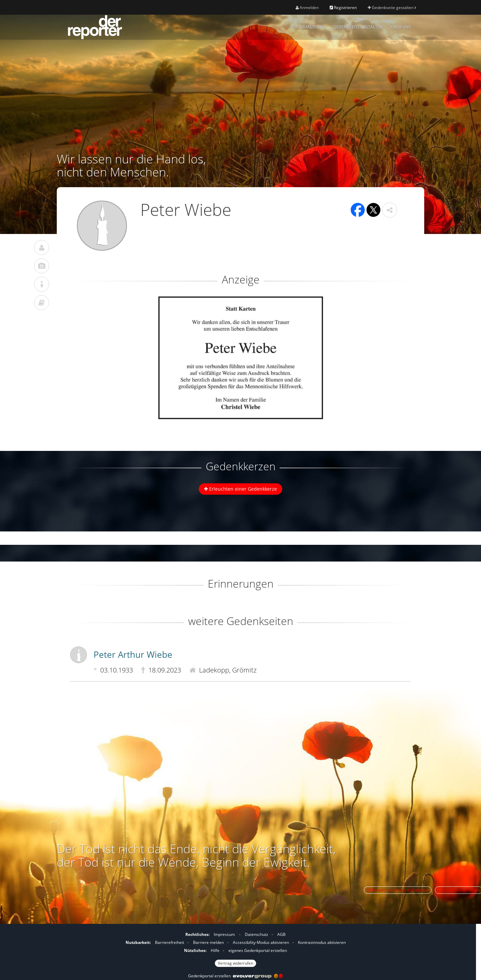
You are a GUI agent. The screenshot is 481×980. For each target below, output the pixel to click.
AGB (281, 934)
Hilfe (215, 950)
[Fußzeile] (235, 948)
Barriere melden (208, 942)
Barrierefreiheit (170, 942)
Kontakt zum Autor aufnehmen (398, 890)
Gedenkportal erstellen (235, 976)
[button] (390, 210)
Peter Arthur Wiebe (133, 654)
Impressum (224, 934)
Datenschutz (257, 934)
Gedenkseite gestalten (392, 8)
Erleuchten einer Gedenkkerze (240, 489)
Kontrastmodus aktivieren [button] (322, 942)
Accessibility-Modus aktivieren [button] (261, 942)
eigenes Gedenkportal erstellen (258, 950)
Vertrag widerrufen (235, 963)
